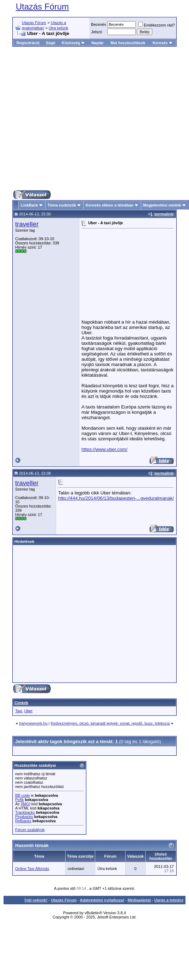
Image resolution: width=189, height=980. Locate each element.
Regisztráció (28, 43)
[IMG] (26, 804)
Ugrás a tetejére (169, 900)
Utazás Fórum (42, 7)
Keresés (163, 43)
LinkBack (29, 205)
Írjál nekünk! (36, 900)
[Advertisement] (88, 118)
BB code (23, 795)
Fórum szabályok (30, 830)
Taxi (19, 711)
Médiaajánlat (139, 900)
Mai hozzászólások (128, 43)
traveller (27, 224)
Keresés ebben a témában (110, 205)
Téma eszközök (62, 205)
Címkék (21, 703)
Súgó (51, 43)
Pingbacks (24, 817)
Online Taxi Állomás (32, 869)
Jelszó (96, 32)
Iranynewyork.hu (33, 723)
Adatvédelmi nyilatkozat (102, 900)
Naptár (97, 43)
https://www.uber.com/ (104, 449)
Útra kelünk (59, 28)
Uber (29, 711)
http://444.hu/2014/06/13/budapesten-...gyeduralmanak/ (116, 498)
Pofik (19, 800)
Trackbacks (25, 812)
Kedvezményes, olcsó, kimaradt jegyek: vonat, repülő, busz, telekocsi (110, 723)
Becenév (99, 24)
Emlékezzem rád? (157, 25)
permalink (164, 214)
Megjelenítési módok (162, 205)
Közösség (73, 43)
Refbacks (23, 821)
